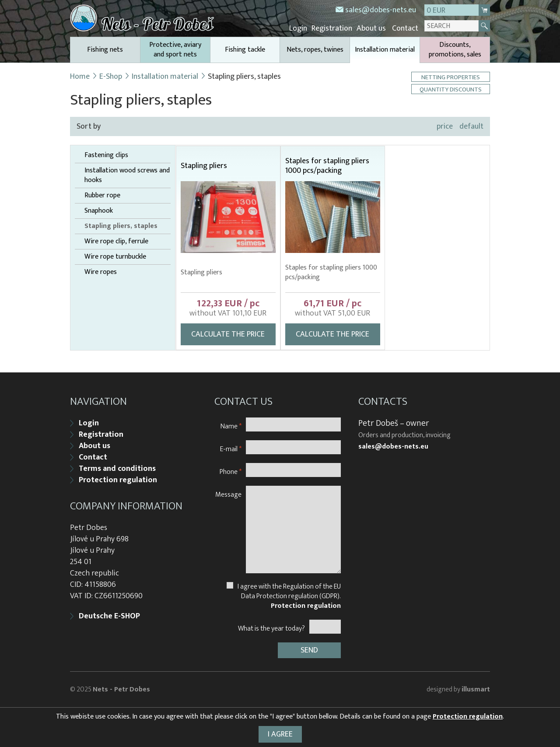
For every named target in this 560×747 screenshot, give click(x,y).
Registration (332, 28)
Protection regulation (118, 480)
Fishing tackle (245, 50)
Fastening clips (106, 155)
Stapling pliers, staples (121, 226)
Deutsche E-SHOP (109, 616)
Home (80, 77)
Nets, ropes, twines (315, 50)
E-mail (231, 449)
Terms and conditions (117, 469)
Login (298, 28)
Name (231, 426)
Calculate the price (228, 334)
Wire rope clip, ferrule (116, 242)
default (471, 126)
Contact (405, 28)
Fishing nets (105, 50)
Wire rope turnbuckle (115, 257)
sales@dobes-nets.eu (381, 10)
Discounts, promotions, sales (455, 50)
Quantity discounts (451, 89)
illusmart (476, 689)
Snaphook (99, 211)
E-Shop (111, 77)
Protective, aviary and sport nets (175, 50)
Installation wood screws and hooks (127, 175)
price (445, 126)
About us (371, 28)
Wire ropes (101, 272)
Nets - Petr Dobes (121, 689)
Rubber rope (102, 196)
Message (228, 494)
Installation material (385, 53)
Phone (231, 472)
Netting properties (451, 77)
